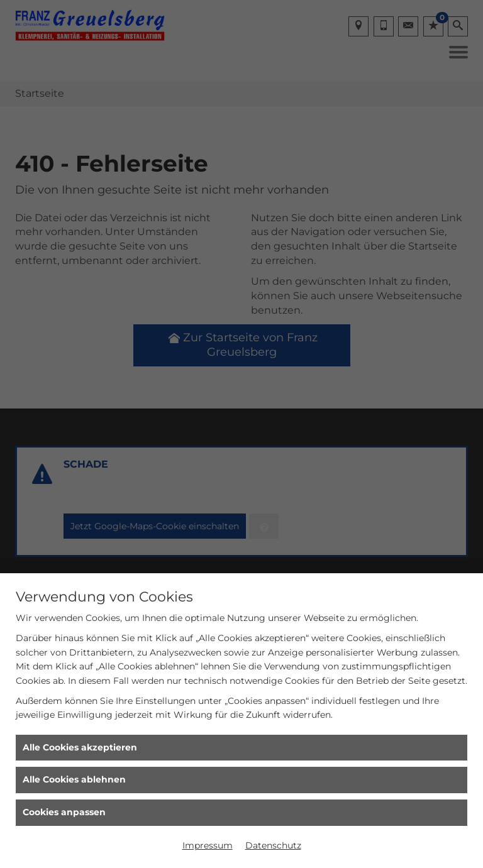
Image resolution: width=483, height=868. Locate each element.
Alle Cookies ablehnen (74, 779)
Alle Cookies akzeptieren (80, 747)
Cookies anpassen (64, 812)
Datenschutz (273, 845)
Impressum (208, 845)
